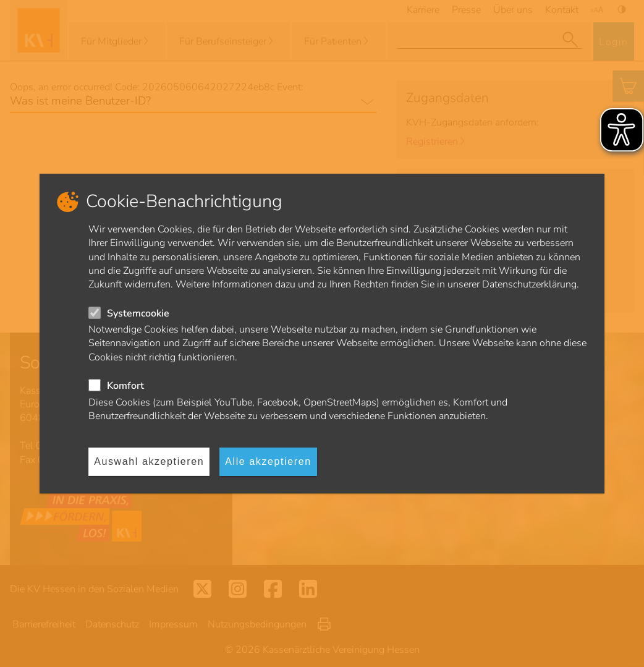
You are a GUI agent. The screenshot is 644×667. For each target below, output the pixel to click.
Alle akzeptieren (268, 461)
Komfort (125, 386)
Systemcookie (138, 313)
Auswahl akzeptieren (149, 461)
